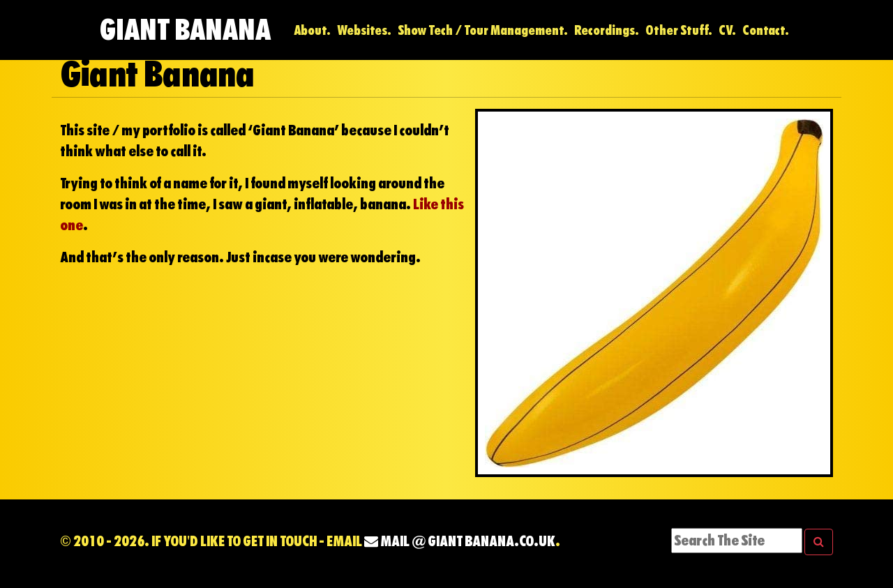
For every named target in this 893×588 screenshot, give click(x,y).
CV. (727, 30)
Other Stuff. (679, 30)
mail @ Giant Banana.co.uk (460, 541)
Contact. (766, 30)
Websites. (364, 30)
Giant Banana (185, 30)
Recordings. (607, 30)
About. (312, 30)
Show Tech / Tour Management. (483, 30)
